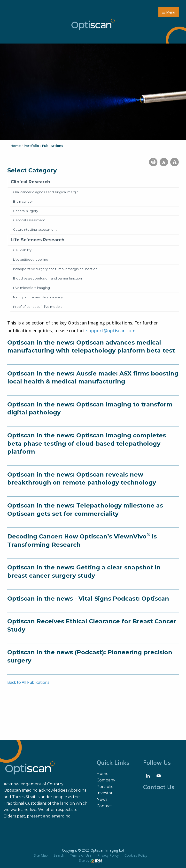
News (102, 800)
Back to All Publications (28, 682)
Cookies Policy (136, 856)
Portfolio (105, 787)
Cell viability (22, 250)
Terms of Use (81, 856)
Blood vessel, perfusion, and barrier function (47, 279)
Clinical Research (30, 182)
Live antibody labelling (31, 260)
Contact (104, 806)
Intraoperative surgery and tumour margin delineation (55, 269)
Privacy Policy (108, 856)
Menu (169, 12)
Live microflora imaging (31, 288)
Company (106, 780)
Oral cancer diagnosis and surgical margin (46, 192)
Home (103, 774)
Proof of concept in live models (38, 307)
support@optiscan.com (111, 331)
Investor (105, 793)
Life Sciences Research (38, 240)
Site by (91, 861)
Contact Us (159, 787)
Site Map (41, 856)
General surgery (26, 211)
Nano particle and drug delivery (38, 297)
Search (59, 856)
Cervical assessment (29, 220)
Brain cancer (23, 201)
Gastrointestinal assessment (35, 230)
